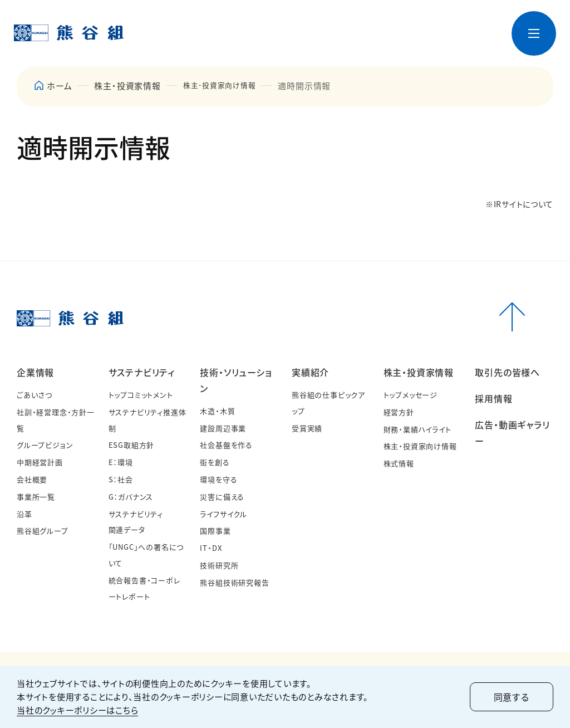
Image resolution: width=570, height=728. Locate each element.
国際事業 (215, 531)
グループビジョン (45, 445)
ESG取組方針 (132, 445)
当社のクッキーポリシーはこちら (77, 710)
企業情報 (35, 372)
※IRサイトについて (519, 204)
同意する (512, 697)
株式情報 (399, 463)
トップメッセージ (411, 395)
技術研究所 (219, 565)
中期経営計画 (40, 462)
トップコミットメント (141, 395)
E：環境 (121, 462)
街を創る (215, 462)
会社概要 (32, 479)
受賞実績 (307, 428)
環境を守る (218, 479)
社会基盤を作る (226, 445)
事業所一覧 (36, 497)
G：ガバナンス (131, 497)
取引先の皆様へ (507, 372)
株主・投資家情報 (419, 372)
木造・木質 (217, 411)
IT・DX (211, 548)
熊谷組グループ (43, 531)
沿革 (24, 514)
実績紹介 (310, 372)
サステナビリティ (142, 372)
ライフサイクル (223, 514)
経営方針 (399, 412)
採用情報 (493, 398)
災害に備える (222, 497)
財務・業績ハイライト (417, 429)
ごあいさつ (35, 395)
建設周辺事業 (223, 428)
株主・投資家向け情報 (420, 446)
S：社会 (121, 479)
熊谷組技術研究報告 (234, 582)
